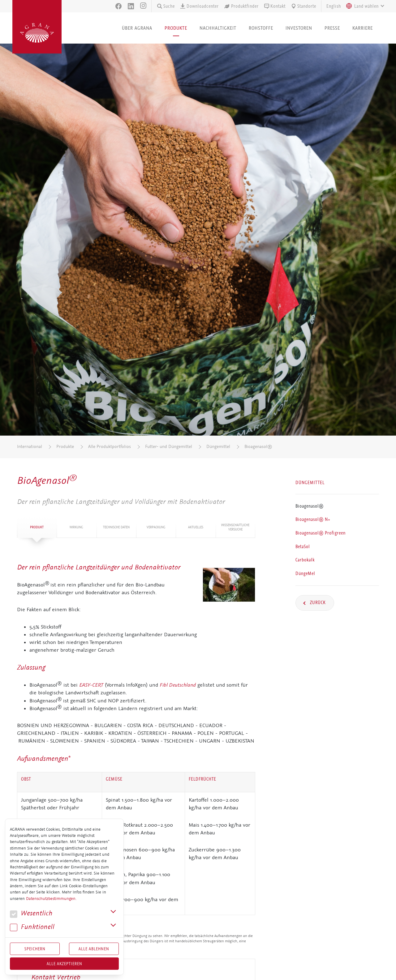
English (334, 6)
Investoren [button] (299, 28)
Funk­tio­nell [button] (32, 927)
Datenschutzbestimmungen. (51, 899)
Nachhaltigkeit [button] (218, 28)
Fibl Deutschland (178, 685)
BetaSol (303, 547)
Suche (166, 6)
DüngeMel (305, 573)
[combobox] (364, 6)
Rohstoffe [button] (261, 28)
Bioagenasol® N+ (313, 519)
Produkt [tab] (37, 527)
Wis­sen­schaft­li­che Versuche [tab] (235, 527)
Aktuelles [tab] (196, 527)
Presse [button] (332, 28)
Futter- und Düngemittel (169, 447)
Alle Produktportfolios (110, 447)
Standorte (303, 6)
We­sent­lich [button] (31, 913)
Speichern (35, 949)
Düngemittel (218, 447)
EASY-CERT (91, 685)
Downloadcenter (199, 6)
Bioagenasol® (258, 447)
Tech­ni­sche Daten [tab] (116, 527)
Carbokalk (305, 560)
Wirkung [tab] (76, 527)
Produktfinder (241, 6)
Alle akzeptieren (65, 964)
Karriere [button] (363, 28)
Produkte (65, 447)
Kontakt (275, 6)
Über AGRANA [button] (137, 28)
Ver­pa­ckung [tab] (156, 527)
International (30, 447)
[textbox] (366, 6)
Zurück (317, 603)
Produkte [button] (176, 28)
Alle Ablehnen (94, 949)
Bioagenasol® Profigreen (321, 533)
